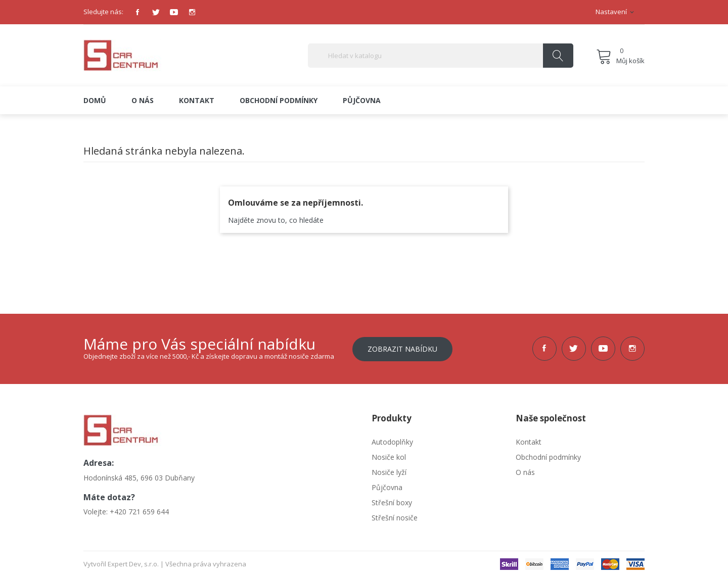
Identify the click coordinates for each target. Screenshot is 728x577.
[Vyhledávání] (441, 56)
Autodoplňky (392, 441)
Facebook (138, 12)
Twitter (156, 12)
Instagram (192, 12)
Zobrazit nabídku (402, 348)
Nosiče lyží (389, 472)
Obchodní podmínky (548, 456)
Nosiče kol (389, 456)
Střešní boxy (392, 502)
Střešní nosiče (395, 517)
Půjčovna (387, 487)
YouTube (174, 12)
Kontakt (529, 441)
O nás (525, 472)
